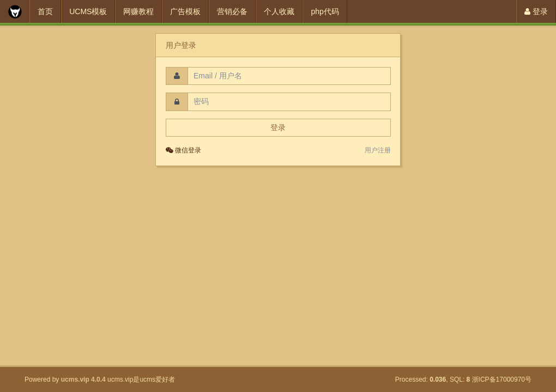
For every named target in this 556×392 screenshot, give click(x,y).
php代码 (325, 11)
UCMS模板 (88, 11)
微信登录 (183, 150)
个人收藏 (279, 11)
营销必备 (232, 11)
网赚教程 (138, 11)
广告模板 (185, 11)
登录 (536, 11)
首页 (45, 11)
